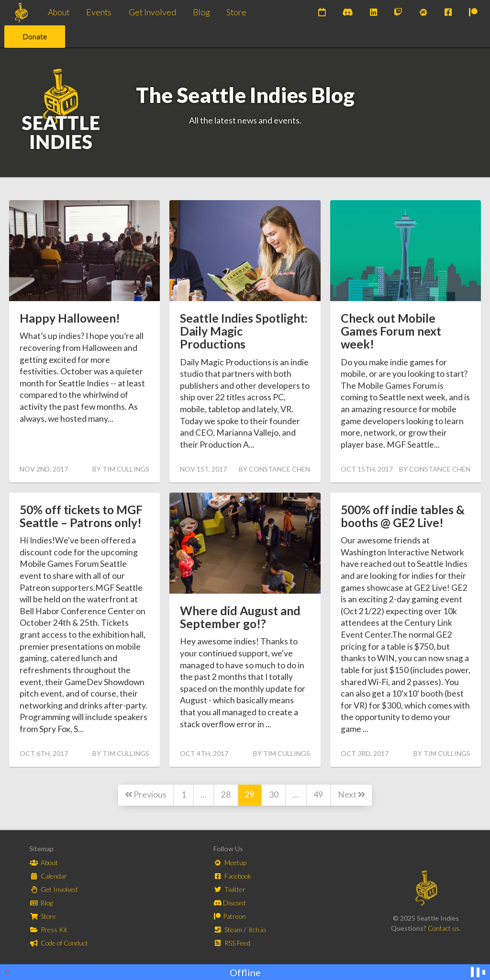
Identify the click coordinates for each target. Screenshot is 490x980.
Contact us (444, 928)
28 (226, 794)
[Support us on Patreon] (473, 13)
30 (274, 794)
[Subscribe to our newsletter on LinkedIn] (373, 13)
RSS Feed (232, 943)
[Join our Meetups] (423, 13)
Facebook (233, 876)
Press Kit (49, 929)
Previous (146, 794)
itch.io (257, 929)
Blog (201, 12)
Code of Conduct (59, 943)
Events (99, 12)
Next (351, 794)
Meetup (230, 862)
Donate (35, 36)
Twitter (230, 889)
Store (236, 12)
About (59, 12)
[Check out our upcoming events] (322, 13)
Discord (230, 903)
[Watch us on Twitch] (398, 13)
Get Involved (152, 12)
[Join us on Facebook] (448, 13)
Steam (229, 929)
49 (318, 794)
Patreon (230, 916)
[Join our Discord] (348, 13)
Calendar (48, 876)
